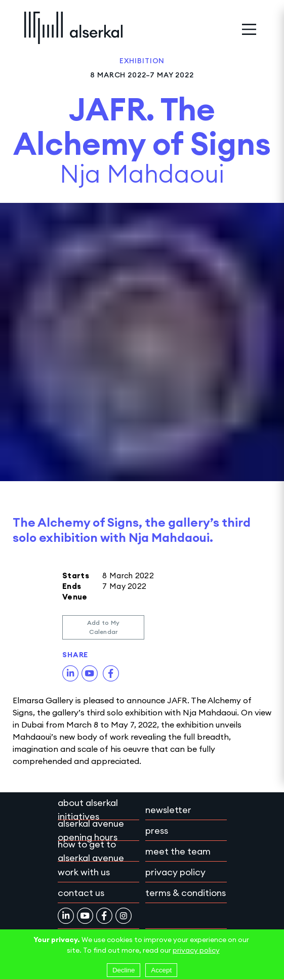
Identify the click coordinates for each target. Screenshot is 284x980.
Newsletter (168, 810)
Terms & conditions (186, 893)
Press (157, 830)
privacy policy (196, 950)
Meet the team (178, 851)
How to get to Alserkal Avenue (91, 851)
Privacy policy (175, 872)
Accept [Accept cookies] (161, 970)
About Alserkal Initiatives (88, 809)
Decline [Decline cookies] (124, 970)
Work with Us (84, 872)
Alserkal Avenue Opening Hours (91, 830)
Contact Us (81, 893)
